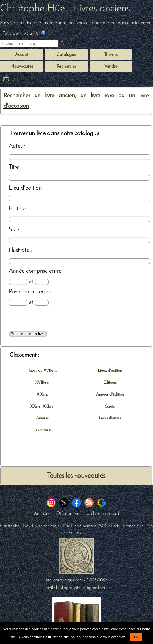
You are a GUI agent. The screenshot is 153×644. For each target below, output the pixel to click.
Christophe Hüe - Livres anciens (65, 9)
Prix (13, 292)
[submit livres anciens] (63, 44)
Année (17, 271)
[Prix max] (42, 303)
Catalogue (66, 55)
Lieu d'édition (25, 188)
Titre (14, 167)
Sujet (15, 230)
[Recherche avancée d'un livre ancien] (28, 334)
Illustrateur (21, 250)
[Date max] (42, 282)
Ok (136, 637)
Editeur (17, 209)
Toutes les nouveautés (76, 476)
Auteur (17, 146)
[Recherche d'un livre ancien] (29, 44)
